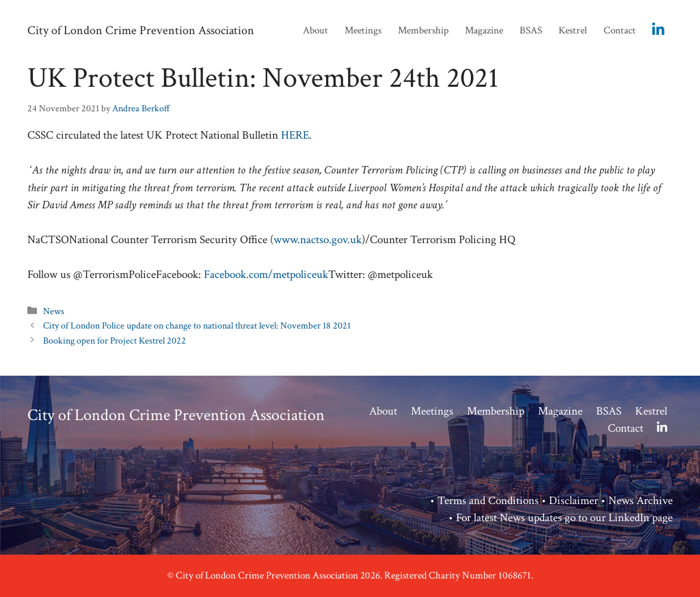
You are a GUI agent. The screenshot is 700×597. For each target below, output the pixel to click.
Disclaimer (574, 501)
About (315, 30)
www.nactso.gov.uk (318, 240)
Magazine (484, 30)
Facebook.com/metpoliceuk (266, 275)
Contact (620, 30)
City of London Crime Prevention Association (141, 30)
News (54, 311)
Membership (423, 30)
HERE (295, 135)
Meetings (363, 30)
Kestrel (573, 30)
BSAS (531, 30)
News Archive (641, 501)
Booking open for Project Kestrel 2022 (115, 341)
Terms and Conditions (488, 501)
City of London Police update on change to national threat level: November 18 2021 (197, 325)
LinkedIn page (641, 518)
